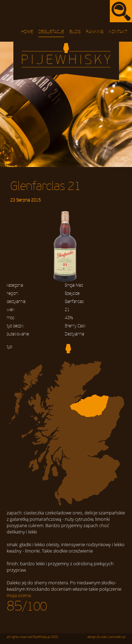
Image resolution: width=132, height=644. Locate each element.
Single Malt (74, 285)
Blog (75, 32)
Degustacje (51, 32)
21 (67, 310)
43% (69, 318)
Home (27, 32)
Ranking (95, 32)
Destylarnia (74, 334)
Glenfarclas (74, 302)
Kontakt (118, 32)
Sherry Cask (75, 326)
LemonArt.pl (117, 637)
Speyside (72, 294)
